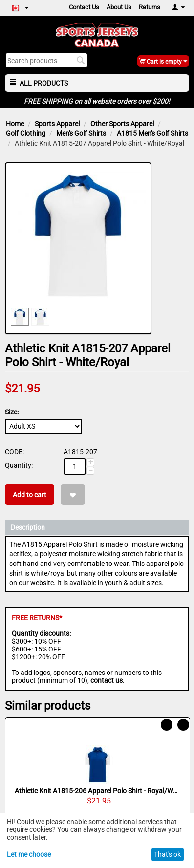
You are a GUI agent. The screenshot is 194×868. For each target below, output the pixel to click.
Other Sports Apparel (122, 124)
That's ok (167, 854)
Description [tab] (97, 527)
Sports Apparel (57, 124)
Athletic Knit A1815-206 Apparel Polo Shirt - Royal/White (97, 791)
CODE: (14, 452)
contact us (107, 680)
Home (15, 124)
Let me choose (29, 854)
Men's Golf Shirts (81, 133)
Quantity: (19, 465)
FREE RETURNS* (37, 618)
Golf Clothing (26, 133)
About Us (119, 7)
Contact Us (84, 7)
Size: (12, 412)
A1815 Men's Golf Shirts (152, 133)
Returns (150, 7)
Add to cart (30, 495)
